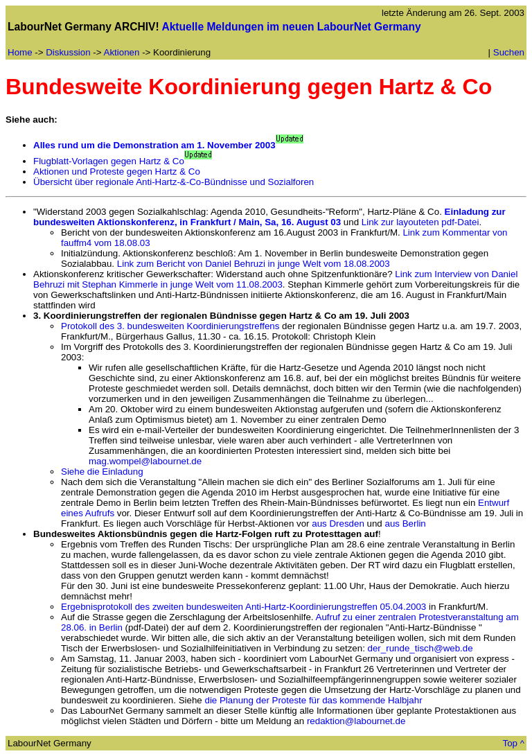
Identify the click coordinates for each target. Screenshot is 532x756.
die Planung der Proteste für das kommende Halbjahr (313, 700)
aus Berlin (406, 524)
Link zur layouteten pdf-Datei (420, 222)
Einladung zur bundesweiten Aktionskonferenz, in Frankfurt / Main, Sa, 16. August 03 (269, 217)
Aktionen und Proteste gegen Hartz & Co (117, 172)
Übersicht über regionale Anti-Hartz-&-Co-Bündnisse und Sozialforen (174, 182)
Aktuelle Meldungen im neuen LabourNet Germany (291, 27)
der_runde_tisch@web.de (420, 648)
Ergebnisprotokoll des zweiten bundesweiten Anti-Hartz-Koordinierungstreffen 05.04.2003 (243, 607)
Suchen (509, 52)
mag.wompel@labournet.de (145, 461)
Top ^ (514, 743)
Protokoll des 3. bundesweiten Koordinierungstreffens (170, 326)
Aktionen (122, 52)
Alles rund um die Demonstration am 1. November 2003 (154, 145)
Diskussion (68, 52)
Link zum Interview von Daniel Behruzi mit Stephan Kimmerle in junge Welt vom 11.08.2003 (275, 279)
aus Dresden (338, 524)
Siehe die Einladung (102, 472)
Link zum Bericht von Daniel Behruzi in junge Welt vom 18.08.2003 (254, 264)
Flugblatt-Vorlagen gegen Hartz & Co (109, 161)
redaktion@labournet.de (356, 721)
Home (20, 52)
